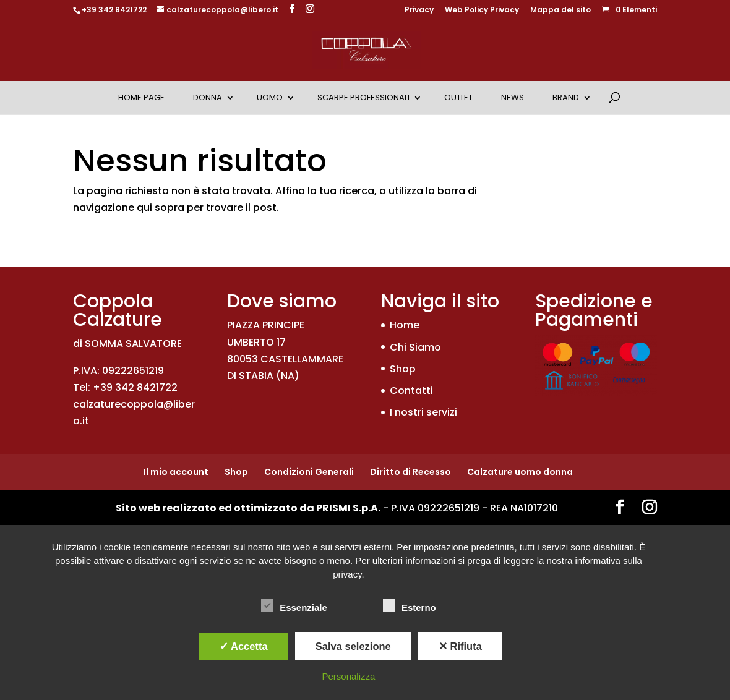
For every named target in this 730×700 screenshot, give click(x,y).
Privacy (419, 11)
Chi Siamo (415, 347)
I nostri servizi (423, 412)
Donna (208, 97)
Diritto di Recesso (410, 472)
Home (405, 325)
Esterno (410, 606)
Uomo (270, 97)
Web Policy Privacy (482, 11)
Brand (566, 97)
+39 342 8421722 (114, 10)
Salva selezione (353, 646)
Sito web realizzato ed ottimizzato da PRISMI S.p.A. (248, 508)
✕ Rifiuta (460, 646)
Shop (403, 369)
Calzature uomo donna (520, 472)
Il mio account (176, 472)
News (513, 97)
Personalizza (349, 676)
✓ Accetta (244, 646)
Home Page (141, 97)
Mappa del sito (560, 11)
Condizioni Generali (309, 472)
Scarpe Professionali (363, 97)
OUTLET (458, 97)
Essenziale (294, 606)
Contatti (411, 391)
